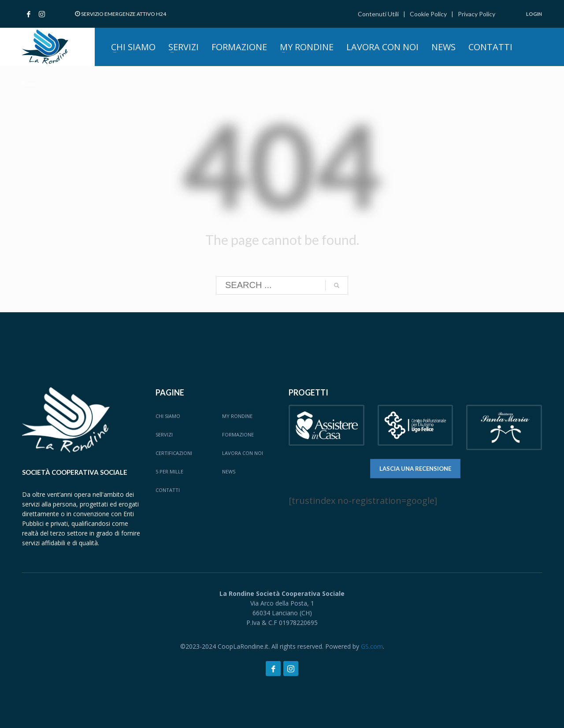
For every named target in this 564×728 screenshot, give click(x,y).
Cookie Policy (428, 14)
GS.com (372, 646)
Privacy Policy (477, 14)
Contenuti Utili (378, 14)
